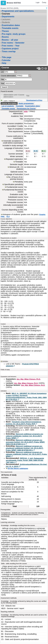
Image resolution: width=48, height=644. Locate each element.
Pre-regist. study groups (14, 34)
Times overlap (9, 51)
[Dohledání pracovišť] (16, 72)
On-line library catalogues (18, 468)
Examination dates (11, 25)
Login (38, 3)
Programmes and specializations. (18, 11)
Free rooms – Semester (13, 43)
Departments (8, 17)
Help (4, 63)
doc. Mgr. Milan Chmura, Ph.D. (29, 379)
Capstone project (10, 49)
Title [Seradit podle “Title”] (28, 96)
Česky (44, 3)
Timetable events (10, 28)
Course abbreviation (8, 76)
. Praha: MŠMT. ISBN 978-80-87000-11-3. (25, 442)
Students (6, 22)
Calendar (6, 60)
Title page (7, 57)
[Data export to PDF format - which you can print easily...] (39, 68)
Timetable (20, 106)
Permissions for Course (26, 108)
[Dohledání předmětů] (30, 76)
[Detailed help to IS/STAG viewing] (46, 68)
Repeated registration (14, 159)
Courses (6, 14)
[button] (3, 3)
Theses (5, 31)
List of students (8, 106)
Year (3, 83)
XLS (8, 217)
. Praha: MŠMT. (25, 436)
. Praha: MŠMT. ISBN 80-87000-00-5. (25, 448)
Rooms (5, 37)
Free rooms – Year (11, 46)
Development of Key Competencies (34, 101)
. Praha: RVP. (24, 423)
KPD (26, 112)
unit (2, 72)
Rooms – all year (10, 40)
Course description (9, 103)
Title (2, 79)
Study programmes (26, 103)
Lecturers (6, 19)
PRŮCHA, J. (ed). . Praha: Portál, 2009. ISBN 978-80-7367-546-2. (25, 460)
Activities (5, 361)
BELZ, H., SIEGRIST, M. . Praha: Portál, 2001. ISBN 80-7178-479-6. (26, 396)
